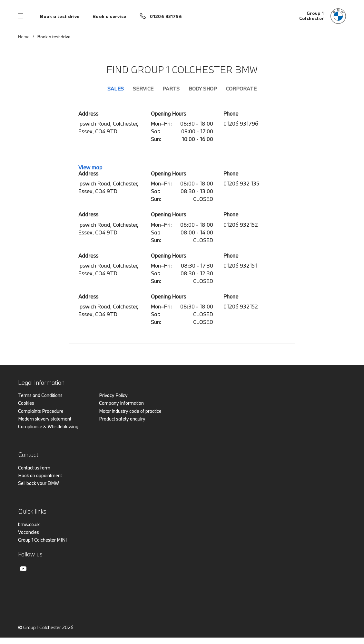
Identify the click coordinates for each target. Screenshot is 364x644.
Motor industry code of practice (130, 411)
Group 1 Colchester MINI (42, 540)
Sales (116, 89)
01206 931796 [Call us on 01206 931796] (166, 16)
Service (143, 89)
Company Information (121, 403)
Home (24, 37)
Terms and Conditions (40, 395)
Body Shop (203, 89)
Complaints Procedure (41, 411)
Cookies (26, 403)
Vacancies (29, 532)
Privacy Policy (113, 395)
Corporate (241, 89)
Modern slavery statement (45, 419)
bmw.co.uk (29, 524)
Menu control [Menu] (21, 16)
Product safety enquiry (122, 419)
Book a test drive (60, 16)
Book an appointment (40, 475)
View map (90, 167)
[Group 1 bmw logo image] (323, 16)
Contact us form (34, 468)
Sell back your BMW (39, 483)
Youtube (23, 569)
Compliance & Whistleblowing (48, 426)
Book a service (109, 16)
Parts (171, 89)
